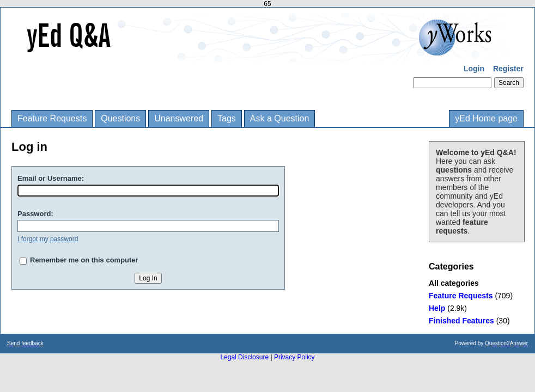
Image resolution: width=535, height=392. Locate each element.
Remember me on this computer (84, 260)
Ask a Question (280, 118)
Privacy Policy (294, 357)
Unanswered (179, 118)
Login (474, 69)
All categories (454, 283)
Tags (227, 118)
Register (508, 69)
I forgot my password (48, 239)
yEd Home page (486, 118)
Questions (120, 118)
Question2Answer (506, 343)
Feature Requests (52, 118)
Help (437, 308)
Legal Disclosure (244, 357)
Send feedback (25, 343)
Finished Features (461, 321)
